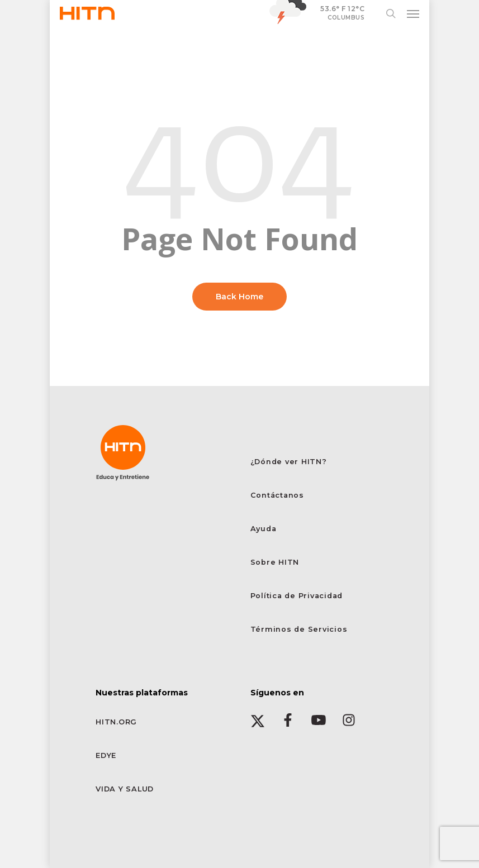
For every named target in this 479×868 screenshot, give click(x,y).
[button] (413, 13)
